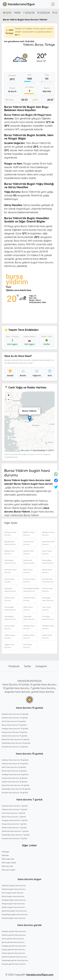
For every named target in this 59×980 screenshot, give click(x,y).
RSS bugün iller (8, 859)
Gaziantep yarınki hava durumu (15, 960)
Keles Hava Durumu (28, 571)
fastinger (6, 852)
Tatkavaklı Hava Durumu (29, 618)
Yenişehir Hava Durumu (48, 627)
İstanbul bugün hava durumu (14, 885)
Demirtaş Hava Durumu (48, 543)
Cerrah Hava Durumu (29, 543)
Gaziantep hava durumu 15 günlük (16, 743)
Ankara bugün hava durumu (14, 889)
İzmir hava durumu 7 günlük (13, 813)
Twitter (28, 666)
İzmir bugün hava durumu (13, 893)
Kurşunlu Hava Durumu (29, 580)
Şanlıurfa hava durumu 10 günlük (16, 785)
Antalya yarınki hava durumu (14, 946)
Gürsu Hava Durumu (47, 552)
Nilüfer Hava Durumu (9, 599)
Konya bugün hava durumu (13, 904)
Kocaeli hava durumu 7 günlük (14, 838)
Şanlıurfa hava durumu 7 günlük (15, 831)
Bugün (7, 13)
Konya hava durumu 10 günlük (15, 778)
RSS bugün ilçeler (9, 863)
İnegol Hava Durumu (9, 646)
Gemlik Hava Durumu (29, 552)
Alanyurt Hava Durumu (10, 534)
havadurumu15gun (18, 4)
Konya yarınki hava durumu (13, 949)
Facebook (14, 666)
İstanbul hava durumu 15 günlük (15, 714)
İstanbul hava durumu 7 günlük (15, 806)
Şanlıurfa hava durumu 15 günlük (16, 739)
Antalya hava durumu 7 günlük (15, 820)
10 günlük (43, 13)
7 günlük (29, 13)
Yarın (17, 13)
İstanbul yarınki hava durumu (14, 931)
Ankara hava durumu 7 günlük (14, 809)
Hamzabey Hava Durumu (10, 562)
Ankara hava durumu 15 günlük (15, 718)
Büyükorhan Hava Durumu (10, 543)
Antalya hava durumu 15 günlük (15, 729)
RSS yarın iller (8, 866)
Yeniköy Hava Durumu (29, 627)
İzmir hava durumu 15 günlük (14, 721)
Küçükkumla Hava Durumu (48, 580)
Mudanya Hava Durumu (10, 590)
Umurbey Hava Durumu (48, 618)
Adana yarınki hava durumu (14, 953)
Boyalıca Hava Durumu (48, 534)
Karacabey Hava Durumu (48, 562)
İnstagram (41, 666)
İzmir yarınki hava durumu (13, 939)
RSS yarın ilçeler (9, 870)
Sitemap (5, 855)
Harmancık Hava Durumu (29, 562)
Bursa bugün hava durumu (13, 896)
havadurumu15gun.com (40, 975)
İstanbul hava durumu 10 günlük (15, 760)
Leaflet (25, 450)
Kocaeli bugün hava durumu (14, 918)
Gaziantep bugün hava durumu (15, 914)
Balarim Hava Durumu (29, 534)
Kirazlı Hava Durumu (9, 580)
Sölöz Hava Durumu (28, 608)
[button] (30, 419)
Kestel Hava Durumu (47, 571)
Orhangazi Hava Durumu (48, 599)
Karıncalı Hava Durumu (10, 571)
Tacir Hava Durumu (47, 608)
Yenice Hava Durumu (9, 627)
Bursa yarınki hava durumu (13, 942)
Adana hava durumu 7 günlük (14, 828)
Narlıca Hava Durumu (47, 590)
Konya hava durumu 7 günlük (14, 824)
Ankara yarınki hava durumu (14, 935)
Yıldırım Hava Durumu (10, 636)
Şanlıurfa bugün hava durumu (14, 911)
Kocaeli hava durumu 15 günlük (15, 747)
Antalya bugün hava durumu (14, 900)
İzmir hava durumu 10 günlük (14, 767)
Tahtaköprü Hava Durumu (10, 618)
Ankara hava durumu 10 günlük (15, 764)
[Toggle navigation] (53, 4)
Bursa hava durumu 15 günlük (14, 725)
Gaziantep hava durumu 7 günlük (16, 835)
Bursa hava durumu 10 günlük (14, 771)
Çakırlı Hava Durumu (47, 636)
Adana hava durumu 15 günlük (15, 736)
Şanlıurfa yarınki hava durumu (14, 957)
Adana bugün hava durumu (13, 907)
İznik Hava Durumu (28, 646)
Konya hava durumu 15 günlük (14, 732)
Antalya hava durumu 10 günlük (15, 774)
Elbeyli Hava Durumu (9, 552)
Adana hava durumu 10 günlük (15, 782)
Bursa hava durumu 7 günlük (14, 817)
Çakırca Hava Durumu (29, 636)
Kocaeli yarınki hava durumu (14, 964)
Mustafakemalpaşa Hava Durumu (30, 590)
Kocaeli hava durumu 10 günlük (15, 792)
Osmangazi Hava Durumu (10, 608)
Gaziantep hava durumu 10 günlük (16, 789)
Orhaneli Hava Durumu (29, 599)
